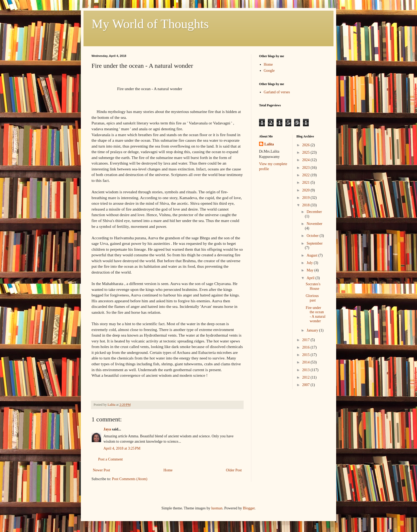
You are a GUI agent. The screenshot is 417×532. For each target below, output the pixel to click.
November (314, 224)
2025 (306, 152)
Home (168, 470)
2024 (306, 160)
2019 (306, 198)
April (311, 278)
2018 (306, 205)
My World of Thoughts (150, 24)
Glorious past (312, 298)
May (310, 270)
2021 (306, 183)
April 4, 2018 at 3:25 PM (122, 448)
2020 (306, 190)
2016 (306, 347)
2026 (306, 145)
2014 (306, 362)
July (310, 263)
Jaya (107, 429)
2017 (306, 340)
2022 (306, 175)
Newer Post (101, 470)
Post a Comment (110, 459)
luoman (217, 508)
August (312, 255)
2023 (306, 168)
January (313, 330)
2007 (306, 385)
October (313, 236)
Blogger (249, 508)
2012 (306, 377)
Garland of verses (277, 92)
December (314, 212)
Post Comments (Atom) (130, 479)
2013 (306, 370)
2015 (306, 355)
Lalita (269, 144)
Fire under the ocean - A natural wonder (315, 314)
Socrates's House (313, 286)
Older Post (234, 470)
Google (269, 71)
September (315, 243)
